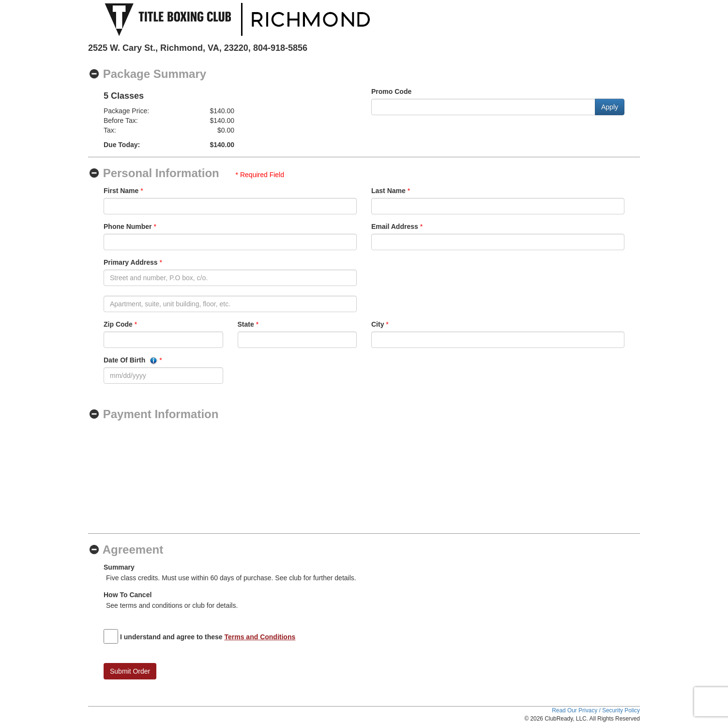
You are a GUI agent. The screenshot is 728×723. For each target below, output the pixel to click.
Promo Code (391, 91)
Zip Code (118, 324)
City (378, 324)
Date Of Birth (130, 360)
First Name (121, 191)
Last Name (388, 191)
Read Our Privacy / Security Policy (596, 710)
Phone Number (128, 226)
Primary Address (131, 262)
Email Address (395, 226)
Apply (610, 107)
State (246, 324)
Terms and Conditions (260, 637)
